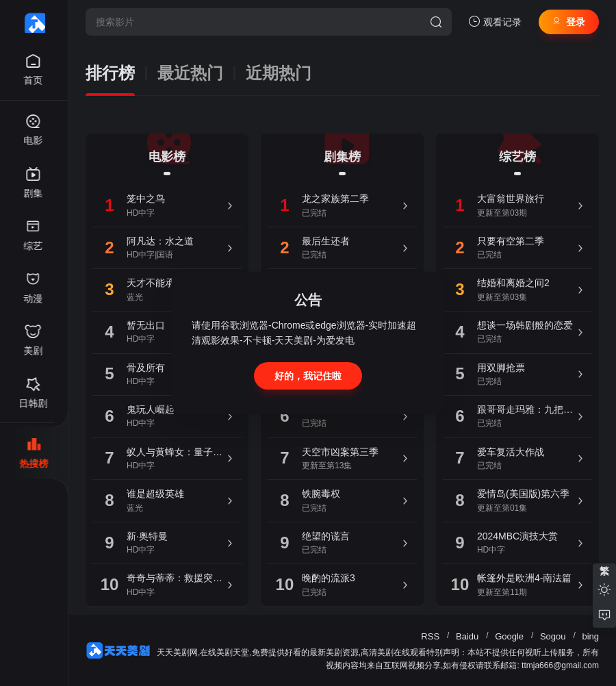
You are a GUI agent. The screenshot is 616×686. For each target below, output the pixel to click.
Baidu (467, 636)
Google (509, 636)
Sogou (553, 636)
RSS (430, 636)
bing (590, 636)
